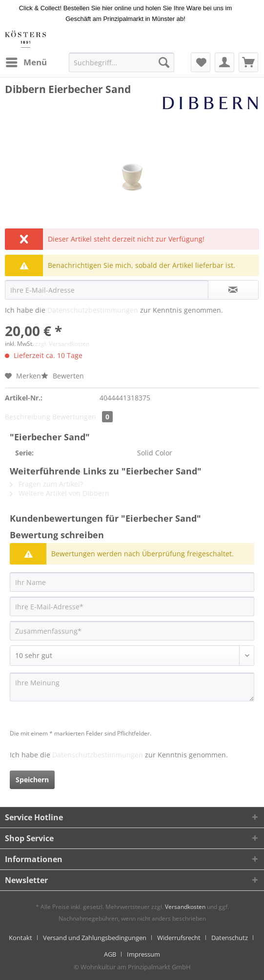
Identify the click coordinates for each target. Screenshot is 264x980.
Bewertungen (82, 417)
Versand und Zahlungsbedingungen (95, 938)
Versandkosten (185, 907)
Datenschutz (230, 938)
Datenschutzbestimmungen (93, 310)
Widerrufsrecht (179, 938)
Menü (26, 61)
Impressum (143, 954)
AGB (110, 954)
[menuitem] (26, 62)
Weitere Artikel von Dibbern (60, 493)
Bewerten (62, 376)
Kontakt (20, 938)
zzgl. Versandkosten (62, 344)
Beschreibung (28, 417)
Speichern (32, 780)
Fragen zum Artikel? (46, 484)
